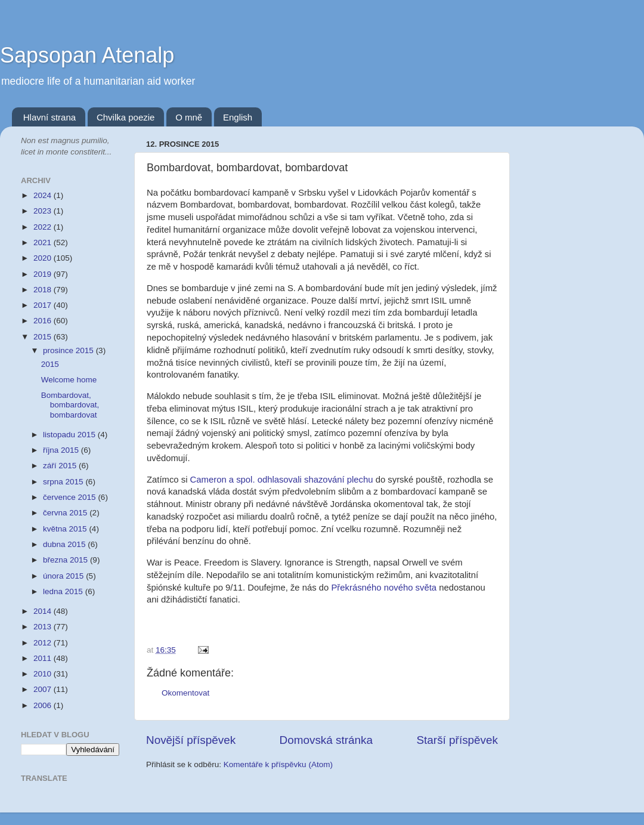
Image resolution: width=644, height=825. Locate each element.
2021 (44, 242)
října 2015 (62, 450)
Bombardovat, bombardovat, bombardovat (70, 405)
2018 (44, 290)
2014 (44, 611)
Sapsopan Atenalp (87, 55)
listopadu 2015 (70, 435)
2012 (44, 643)
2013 (44, 627)
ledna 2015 (64, 591)
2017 (44, 305)
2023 (44, 211)
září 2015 (61, 466)
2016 (44, 321)
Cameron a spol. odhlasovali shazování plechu (282, 480)
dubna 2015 (65, 544)
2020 (44, 258)
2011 (44, 658)
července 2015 (70, 497)
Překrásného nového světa (384, 588)
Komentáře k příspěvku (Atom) (278, 764)
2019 (44, 274)
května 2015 (66, 529)
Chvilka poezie (126, 117)
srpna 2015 (64, 482)
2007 (44, 689)
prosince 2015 (69, 350)
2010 (44, 674)
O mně (189, 117)
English (238, 117)
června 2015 (66, 513)
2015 (44, 337)
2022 (44, 227)
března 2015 (66, 560)
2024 (44, 195)
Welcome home (69, 380)
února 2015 (64, 576)
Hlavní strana (49, 117)
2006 (44, 705)
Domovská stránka (326, 740)
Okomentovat (185, 693)
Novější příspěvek (191, 740)
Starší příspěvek (458, 740)
